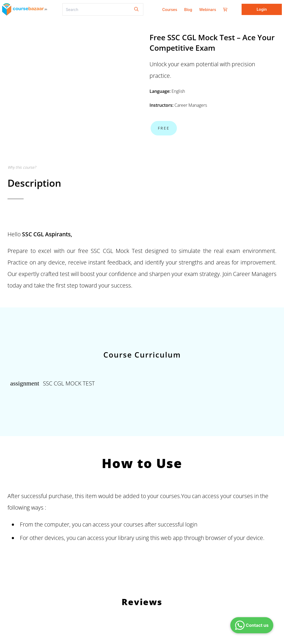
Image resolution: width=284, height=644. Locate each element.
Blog (188, 10)
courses (133, 524)
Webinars (208, 10)
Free (164, 128)
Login (262, 9)
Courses (170, 10)
